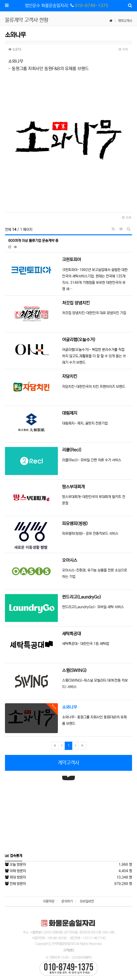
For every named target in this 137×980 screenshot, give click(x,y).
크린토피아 (72, 260)
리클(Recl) (72, 450)
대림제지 (70, 413)
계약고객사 (125, 21)
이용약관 (49, 901)
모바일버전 (87, 901)
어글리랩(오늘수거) (79, 340)
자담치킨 (70, 377)
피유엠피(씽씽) (75, 524)
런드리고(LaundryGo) (81, 597)
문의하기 (67, 901)
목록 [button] (123, 50)
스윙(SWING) (74, 671)
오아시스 (70, 560)
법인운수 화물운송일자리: (50, 6)
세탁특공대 (72, 634)
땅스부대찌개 (73, 487)
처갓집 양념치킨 (76, 303)
